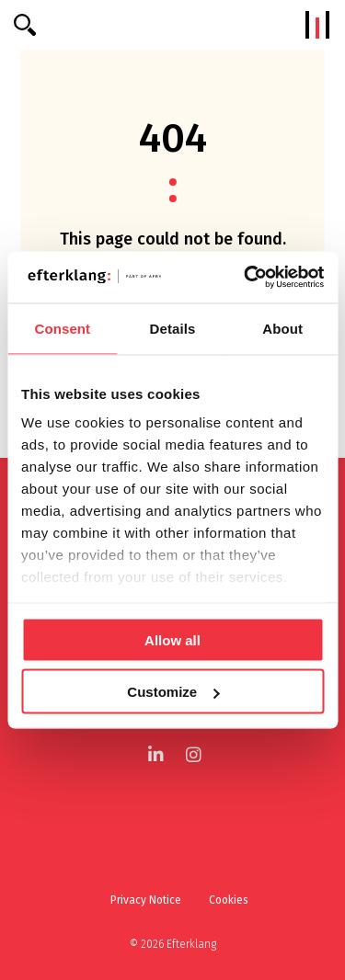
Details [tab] (173, 328)
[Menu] (317, 25)
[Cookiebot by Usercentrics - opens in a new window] (246, 278)
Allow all (172, 639)
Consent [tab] (62, 328)
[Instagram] (194, 754)
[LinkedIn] (156, 754)
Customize (173, 692)
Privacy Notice (146, 900)
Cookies (229, 900)
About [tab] (282, 328)
